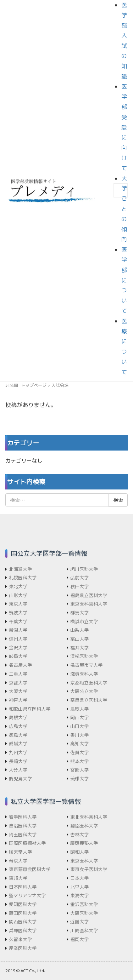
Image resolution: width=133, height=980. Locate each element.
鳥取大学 (79, 709)
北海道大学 (20, 569)
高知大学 (79, 744)
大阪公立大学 (84, 691)
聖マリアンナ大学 (27, 895)
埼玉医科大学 (23, 835)
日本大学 (79, 878)
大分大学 (18, 770)
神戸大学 (18, 700)
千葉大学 (18, 621)
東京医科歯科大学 (89, 604)
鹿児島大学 (20, 779)
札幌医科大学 (23, 578)
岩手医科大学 (23, 817)
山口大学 (79, 726)
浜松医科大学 (84, 656)
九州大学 (18, 752)
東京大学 (18, 604)
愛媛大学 (18, 744)
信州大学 (18, 639)
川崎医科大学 (84, 930)
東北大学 (18, 586)
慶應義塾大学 (84, 843)
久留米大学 (20, 939)
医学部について (124, 280)
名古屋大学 (20, 665)
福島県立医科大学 (89, 595)
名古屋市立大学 (86, 665)
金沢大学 (18, 648)
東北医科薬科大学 (89, 817)
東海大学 (79, 895)
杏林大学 (79, 835)
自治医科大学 (23, 826)
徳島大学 (18, 735)
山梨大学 (79, 630)
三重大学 (18, 674)
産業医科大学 (23, 948)
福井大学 (79, 648)
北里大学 (79, 887)
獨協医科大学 (84, 826)
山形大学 (18, 595)
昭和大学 (79, 852)
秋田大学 (79, 586)
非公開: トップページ (26, 385)
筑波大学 (18, 613)
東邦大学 (18, 878)
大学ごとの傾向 (124, 209)
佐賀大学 (79, 752)
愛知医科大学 (23, 904)
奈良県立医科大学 (89, 700)
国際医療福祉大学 (27, 843)
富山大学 (79, 639)
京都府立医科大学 (89, 683)
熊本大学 (79, 761)
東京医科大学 (84, 861)
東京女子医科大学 (89, 869)
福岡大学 (79, 939)
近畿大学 (79, 922)
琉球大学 (79, 779)
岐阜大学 (18, 656)
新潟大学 (18, 630)
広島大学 (18, 726)
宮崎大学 (79, 770)
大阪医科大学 (84, 913)
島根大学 (18, 717)
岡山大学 (79, 717)
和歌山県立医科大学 (30, 709)
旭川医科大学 (84, 569)
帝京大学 (18, 861)
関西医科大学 (23, 922)
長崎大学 (18, 761)
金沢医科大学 (84, 904)
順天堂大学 (20, 852)
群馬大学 (79, 613)
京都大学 (18, 683)
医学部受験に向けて (124, 127)
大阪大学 (18, 691)
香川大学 (79, 735)
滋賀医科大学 (84, 674)
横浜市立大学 (84, 621)
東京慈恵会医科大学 (30, 869)
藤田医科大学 (23, 913)
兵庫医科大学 (23, 930)
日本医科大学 (23, 887)
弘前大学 (79, 578)
